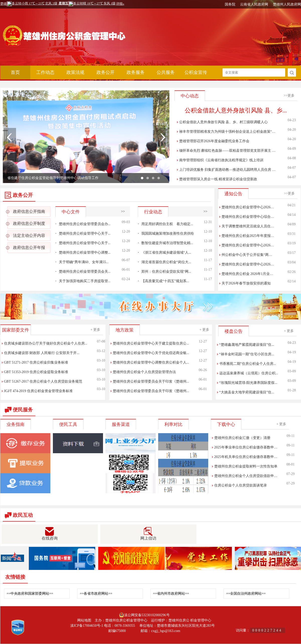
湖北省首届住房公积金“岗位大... (166, 262)
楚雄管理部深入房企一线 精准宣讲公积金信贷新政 (218, 179)
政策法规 (75, 72)
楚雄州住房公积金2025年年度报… (248, 236)
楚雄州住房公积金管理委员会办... (85, 224)
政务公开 (106, 72)
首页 (15, 72)
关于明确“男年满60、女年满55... (84, 262)
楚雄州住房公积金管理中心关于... (85, 233)
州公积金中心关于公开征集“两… (247, 255)
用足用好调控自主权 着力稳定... (167, 224)
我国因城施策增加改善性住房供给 (168, 233)
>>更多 (289, 96)
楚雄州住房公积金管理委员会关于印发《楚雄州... (151, 381)
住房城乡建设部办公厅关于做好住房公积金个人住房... (46, 343)
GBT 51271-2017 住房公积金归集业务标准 (36, 362)
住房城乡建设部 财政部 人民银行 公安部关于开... (42, 353)
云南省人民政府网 (254, 4)
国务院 (230, 4)
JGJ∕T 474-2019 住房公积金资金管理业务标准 (38, 391)
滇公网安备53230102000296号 (147, 615)
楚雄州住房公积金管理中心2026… (248, 207)
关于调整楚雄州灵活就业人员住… (248, 226)
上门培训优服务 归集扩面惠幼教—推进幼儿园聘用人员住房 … (227, 170)
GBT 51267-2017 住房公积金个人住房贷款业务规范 (43, 381)
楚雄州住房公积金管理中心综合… (248, 217)
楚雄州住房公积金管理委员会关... (85, 272)
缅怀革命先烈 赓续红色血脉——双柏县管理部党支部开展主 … (227, 151)
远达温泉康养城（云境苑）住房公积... (249, 373)
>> (123, 211)
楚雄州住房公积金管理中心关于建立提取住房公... (151, 343)
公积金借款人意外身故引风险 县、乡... (236, 110)
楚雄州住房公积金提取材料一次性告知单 (246, 466)
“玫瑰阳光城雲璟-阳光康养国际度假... (248, 383)
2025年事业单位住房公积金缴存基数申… (246, 447)
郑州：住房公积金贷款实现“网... (166, 272)
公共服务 (166, 72)
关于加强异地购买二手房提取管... (85, 281)
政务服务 (136, 72)
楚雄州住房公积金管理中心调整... (85, 253)
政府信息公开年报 (29, 248)
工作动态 (45, 72)
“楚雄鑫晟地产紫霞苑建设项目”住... (247, 345)
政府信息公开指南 (29, 211)
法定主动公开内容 (29, 235)
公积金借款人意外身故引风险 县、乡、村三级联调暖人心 (224, 122)
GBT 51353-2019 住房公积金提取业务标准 (36, 372)
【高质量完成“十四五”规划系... (165, 281)
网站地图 (84, 620)
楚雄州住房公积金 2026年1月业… (247, 274)
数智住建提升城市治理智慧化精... (167, 243)
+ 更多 (95, 330)
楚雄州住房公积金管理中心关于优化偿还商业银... (151, 353)
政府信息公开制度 (29, 223)
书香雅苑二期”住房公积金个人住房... (248, 364)
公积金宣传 (196, 72)
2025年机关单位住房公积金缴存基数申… (246, 457)
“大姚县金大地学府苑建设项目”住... (247, 392)
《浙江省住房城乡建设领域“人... (166, 253)
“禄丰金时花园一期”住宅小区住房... (247, 354)
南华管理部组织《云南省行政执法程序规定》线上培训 (221, 160)
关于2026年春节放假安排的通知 (246, 283)
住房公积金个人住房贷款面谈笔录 (241, 485)
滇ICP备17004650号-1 (87, 626)
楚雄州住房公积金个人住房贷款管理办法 (144, 372)
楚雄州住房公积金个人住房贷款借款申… (246, 476)
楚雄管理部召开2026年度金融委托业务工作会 (214, 141)
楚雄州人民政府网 (287, 4)
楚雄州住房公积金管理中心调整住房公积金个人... (151, 362)
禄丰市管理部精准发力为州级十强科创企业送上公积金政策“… (227, 132)
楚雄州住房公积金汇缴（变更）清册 (242, 438)
